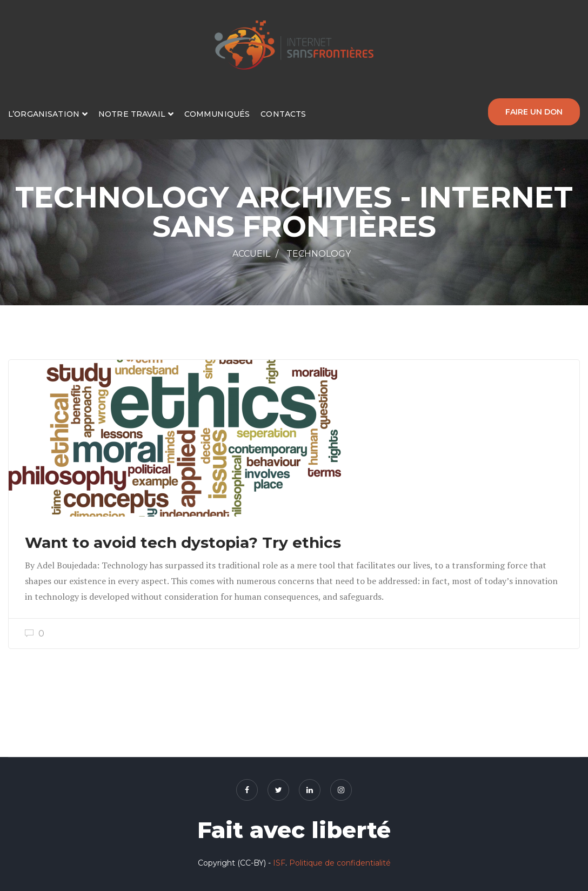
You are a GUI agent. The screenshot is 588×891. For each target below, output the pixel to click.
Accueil (251, 254)
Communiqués (217, 114)
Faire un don (534, 111)
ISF (279, 863)
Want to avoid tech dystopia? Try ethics (183, 542)
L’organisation (44, 114)
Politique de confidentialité (340, 863)
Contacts (283, 114)
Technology (319, 254)
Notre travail (132, 114)
